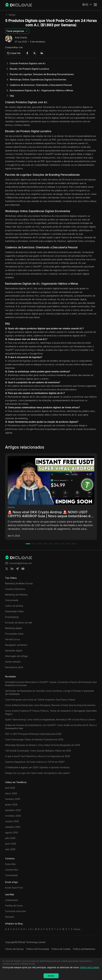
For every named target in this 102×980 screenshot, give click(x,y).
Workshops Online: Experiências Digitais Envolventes (38, 80)
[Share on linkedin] (12, 569)
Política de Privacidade (38, 949)
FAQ (12, 96)
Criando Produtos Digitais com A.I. (28, 63)
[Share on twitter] (7, 569)
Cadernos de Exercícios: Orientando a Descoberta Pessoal (41, 85)
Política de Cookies (61, 949)
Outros (11, 507)
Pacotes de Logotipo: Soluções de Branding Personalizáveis (42, 74)
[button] (87, 5)
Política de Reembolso (84, 949)
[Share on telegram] (17, 569)
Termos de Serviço (14, 949)
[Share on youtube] (23, 569)
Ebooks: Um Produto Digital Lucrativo (29, 69)
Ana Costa (21, 38)
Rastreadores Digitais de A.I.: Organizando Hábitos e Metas (42, 90)
